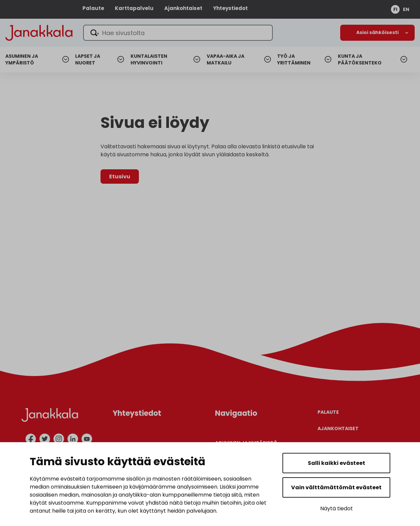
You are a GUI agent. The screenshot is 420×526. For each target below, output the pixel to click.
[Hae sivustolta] (178, 33)
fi (395, 9)
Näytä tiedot (337, 508)
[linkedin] (73, 439)
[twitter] (45, 439)
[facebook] (31, 439)
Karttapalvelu (134, 8)
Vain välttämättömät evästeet (336, 487)
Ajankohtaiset (183, 8)
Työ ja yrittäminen (294, 60)
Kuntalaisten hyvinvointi (149, 60)
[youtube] (87, 439)
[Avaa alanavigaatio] (377, 33)
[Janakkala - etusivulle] (39, 32)
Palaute (93, 8)
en (406, 9)
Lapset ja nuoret (88, 60)
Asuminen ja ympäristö (22, 60)
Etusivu (120, 177)
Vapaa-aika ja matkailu (226, 60)
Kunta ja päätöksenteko (360, 60)
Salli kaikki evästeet (337, 463)
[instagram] (59, 439)
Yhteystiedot (230, 8)
